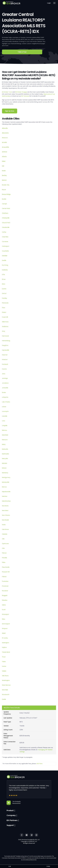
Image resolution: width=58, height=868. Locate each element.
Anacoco (5, 138)
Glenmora (5, 322)
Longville (5, 426)
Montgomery (6, 477)
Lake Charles (6, 402)
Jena (4, 374)
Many (4, 444)
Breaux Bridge (6, 194)
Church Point (6, 223)
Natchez (5, 496)
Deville (4, 260)
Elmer (4, 279)
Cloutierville (6, 227)
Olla (3, 539)
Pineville (4, 558)
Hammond (5, 336)
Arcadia (4, 142)
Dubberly (5, 270)
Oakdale (5, 534)
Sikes (4, 619)
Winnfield (5, 690)
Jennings (5, 378)
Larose (4, 407)
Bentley (4, 175)
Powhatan (5, 581)
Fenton (4, 293)
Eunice (4, 289)
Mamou (4, 430)
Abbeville (5, 128)
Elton (4, 284)
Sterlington (5, 643)
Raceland (5, 591)
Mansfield (5, 435)
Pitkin (4, 562)
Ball (3, 166)
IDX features (25, 96)
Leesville (5, 416)
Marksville (5, 449)
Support (10, 825)
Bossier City (6, 185)
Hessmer (5, 355)
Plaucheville (6, 567)
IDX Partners (12, 820)
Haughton (5, 345)
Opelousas (5, 544)
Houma (4, 369)
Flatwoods (5, 303)
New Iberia (5, 506)
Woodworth (6, 695)
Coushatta (5, 251)
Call (10, 866)
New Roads (5, 520)
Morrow (4, 487)
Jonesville (5, 388)
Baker (4, 161)
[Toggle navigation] (54, 3)
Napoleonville (6, 492)
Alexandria (5, 133)
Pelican (4, 553)
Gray (3, 331)
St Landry (5, 638)
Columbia (5, 237)
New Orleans (6, 515)
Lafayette (5, 397)
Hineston (5, 360)
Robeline (5, 600)
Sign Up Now (10, 111)
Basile (4, 171)
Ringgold (5, 595)
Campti (4, 204)
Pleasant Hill (6, 572)
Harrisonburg (6, 341)
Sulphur (4, 647)
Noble (4, 525)
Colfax (4, 232)
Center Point (6, 208)
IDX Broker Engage (21, 92)
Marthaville (5, 454)
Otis (3, 548)
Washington (6, 680)
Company (11, 815)
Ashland (4, 152)
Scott (4, 610)
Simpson (5, 629)
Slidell (4, 633)
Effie (3, 275)
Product (10, 810)
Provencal (5, 586)
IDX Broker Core (7, 92)
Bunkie (4, 199)
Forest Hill (5, 317)
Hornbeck (5, 364)
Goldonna (5, 326)
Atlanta (4, 157)
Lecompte (5, 411)
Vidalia (4, 671)
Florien (4, 312)
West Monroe (6, 685)
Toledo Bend (6, 652)
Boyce (4, 190)
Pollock (4, 577)
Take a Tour (22, 52)
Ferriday (4, 298)
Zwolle (4, 699)
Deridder (5, 256)
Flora (3, 308)
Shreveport (5, 614)
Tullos (4, 662)
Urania (4, 666)
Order (48, 866)
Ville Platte (5, 676)
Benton (4, 180)
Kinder (4, 392)
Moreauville (6, 482)
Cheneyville (6, 218)
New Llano (5, 510)
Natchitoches (6, 501)
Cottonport (6, 246)
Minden (4, 468)
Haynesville (5, 350)
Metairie (5, 463)
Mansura (5, 440)
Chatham (5, 213)
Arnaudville (5, 147)
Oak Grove (5, 529)
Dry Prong (5, 265)
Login (49, 3)
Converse (5, 241)
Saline (4, 605)
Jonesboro (5, 383)
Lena (3, 421)
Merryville (5, 459)
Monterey (5, 473)
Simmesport (6, 624)
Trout (4, 657)
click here (39, 764)
